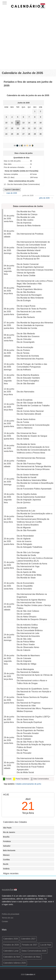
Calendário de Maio (32, 957)
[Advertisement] (28, 40)
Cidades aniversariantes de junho (28, 784)
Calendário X (30, 974)
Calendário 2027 (28, 939)
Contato (5, 921)
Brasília (6, 837)
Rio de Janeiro (9, 832)
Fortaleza (7, 841)
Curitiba (6, 860)
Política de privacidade (11, 914)
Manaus (6, 855)
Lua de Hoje (46, 945)
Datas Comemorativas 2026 (34, 951)
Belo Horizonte (9, 850)
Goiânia (6, 869)
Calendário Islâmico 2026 (15, 963)
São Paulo (7, 828)
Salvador (7, 846)
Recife (6, 864)
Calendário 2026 (11, 939)
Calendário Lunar (11, 951)
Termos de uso (8, 918)
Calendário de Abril (12, 957)
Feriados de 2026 (11, 945)
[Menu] (5, 2)
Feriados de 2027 (30, 945)
